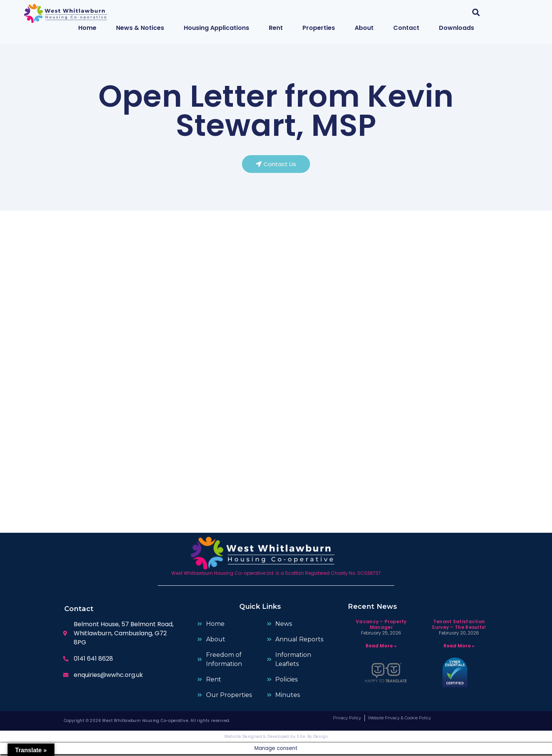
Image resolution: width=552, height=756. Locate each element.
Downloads (457, 28)
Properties (319, 28)
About (364, 28)
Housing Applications (216, 28)
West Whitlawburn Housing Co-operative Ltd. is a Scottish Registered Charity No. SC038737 (276, 575)
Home (87, 28)
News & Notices (140, 28)
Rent (276, 28)
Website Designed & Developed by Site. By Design (276, 738)
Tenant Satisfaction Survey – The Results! (459, 626)
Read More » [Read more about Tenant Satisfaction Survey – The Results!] (459, 648)
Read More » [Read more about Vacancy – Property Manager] (381, 648)
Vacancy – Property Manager (381, 626)
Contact (406, 28)
